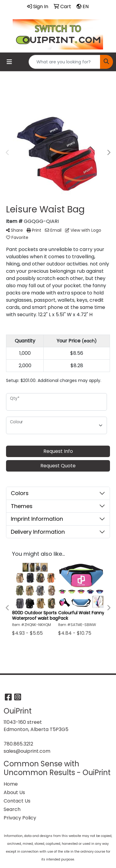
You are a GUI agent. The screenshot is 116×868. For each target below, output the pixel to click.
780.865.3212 (18, 744)
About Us (14, 792)
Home (11, 784)
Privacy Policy (20, 818)
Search (12, 809)
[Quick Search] (64, 62)
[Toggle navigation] (9, 62)
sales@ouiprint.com (27, 751)
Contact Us (17, 801)
